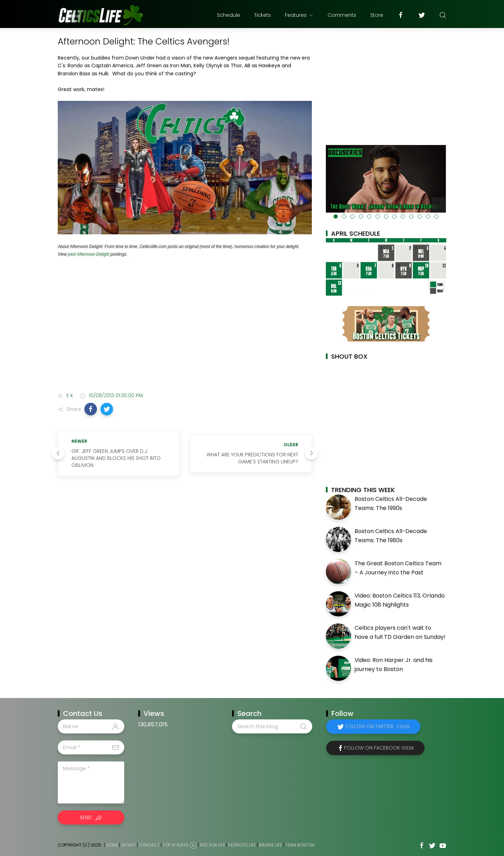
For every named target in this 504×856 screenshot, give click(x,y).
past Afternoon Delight (89, 254)
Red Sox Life (212, 845)
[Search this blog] (272, 726)
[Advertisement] (185, 331)
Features (299, 15)
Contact (149, 845)
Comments (342, 15)
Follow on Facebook (379, 748)
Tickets (262, 15)
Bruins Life (271, 845)
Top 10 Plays (176, 845)
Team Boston (300, 845)
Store (377, 15)
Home (112, 845)
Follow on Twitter (377, 726)
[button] (91, 409)
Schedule (229, 15)
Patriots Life (242, 845)
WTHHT (128, 845)
